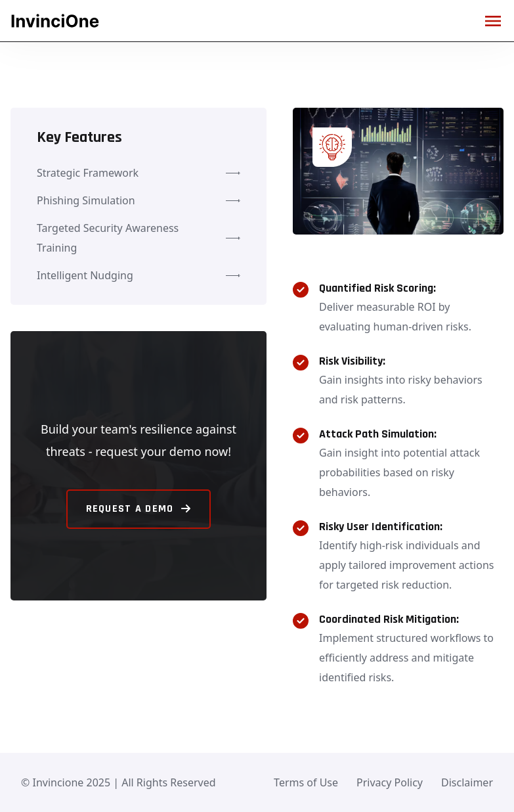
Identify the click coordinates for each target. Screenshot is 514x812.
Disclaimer (467, 782)
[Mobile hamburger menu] (493, 21)
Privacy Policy (390, 782)
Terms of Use (306, 782)
